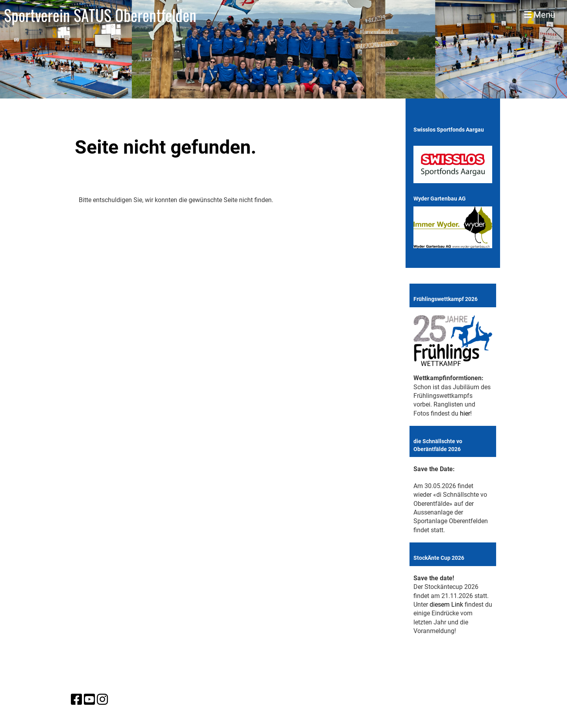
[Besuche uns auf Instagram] (102, 700)
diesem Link (446, 604)
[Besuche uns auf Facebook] (76, 700)
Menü (540, 15)
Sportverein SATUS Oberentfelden (100, 15)
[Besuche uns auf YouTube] (89, 700)
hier (465, 413)
